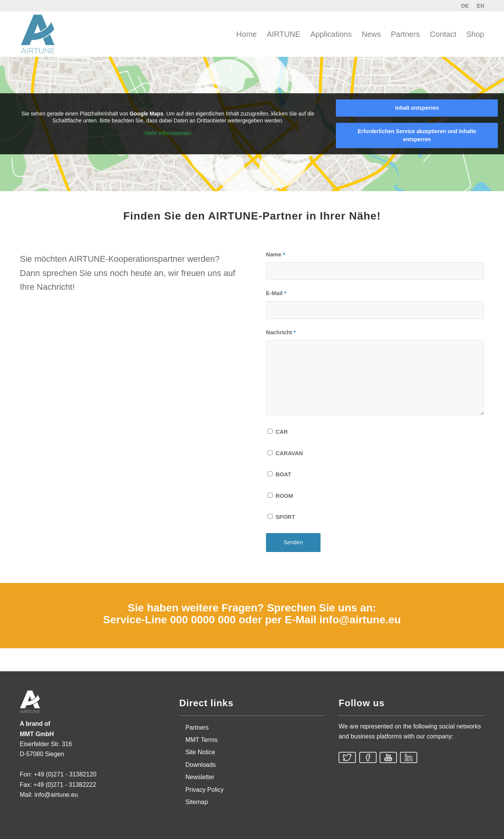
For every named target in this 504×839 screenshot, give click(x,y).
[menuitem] (247, 34)
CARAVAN (289, 453)
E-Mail (276, 293)
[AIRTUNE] (43, 34)
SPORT (285, 517)
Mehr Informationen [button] (168, 133)
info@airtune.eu (360, 620)
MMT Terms (202, 740)
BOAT (283, 474)
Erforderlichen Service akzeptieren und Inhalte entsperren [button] (417, 135)
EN (480, 6)
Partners (197, 728)
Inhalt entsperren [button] (417, 108)
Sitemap (197, 802)
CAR (282, 432)
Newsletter (200, 777)
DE (465, 6)
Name (276, 254)
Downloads (201, 765)
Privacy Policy (205, 790)
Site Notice (200, 752)
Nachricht (281, 332)
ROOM (284, 496)
